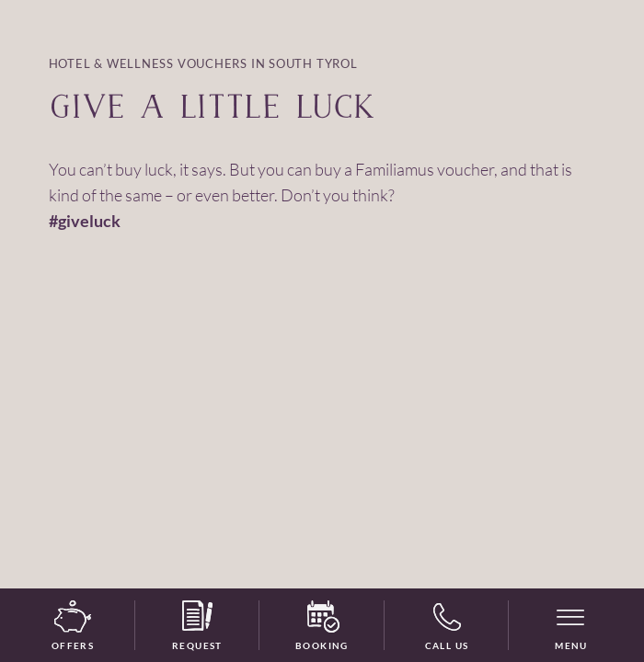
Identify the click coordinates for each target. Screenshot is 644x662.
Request (197, 626)
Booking (322, 626)
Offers (73, 626)
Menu (571, 645)
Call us (447, 626)
